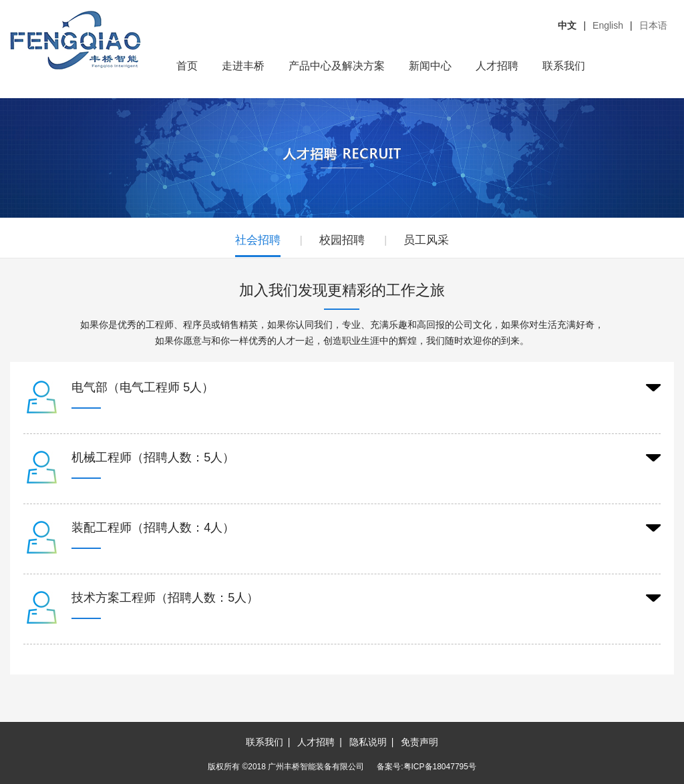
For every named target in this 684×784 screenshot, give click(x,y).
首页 (187, 66)
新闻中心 (430, 66)
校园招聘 (342, 240)
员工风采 (426, 240)
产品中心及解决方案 (337, 66)
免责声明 (419, 742)
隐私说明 (368, 742)
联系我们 (564, 66)
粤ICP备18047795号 (440, 767)
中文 (567, 25)
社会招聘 (258, 240)
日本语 (653, 25)
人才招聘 (497, 66)
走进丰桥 (243, 66)
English (608, 25)
